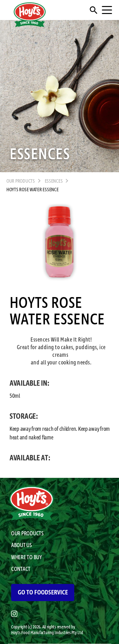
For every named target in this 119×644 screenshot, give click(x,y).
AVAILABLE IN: (30, 383)
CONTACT (21, 569)
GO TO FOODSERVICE (43, 593)
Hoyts (16, 633)
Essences (54, 181)
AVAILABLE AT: (30, 458)
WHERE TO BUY (26, 558)
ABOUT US (21, 546)
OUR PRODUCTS (21, 181)
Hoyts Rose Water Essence (33, 190)
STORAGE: (24, 417)
